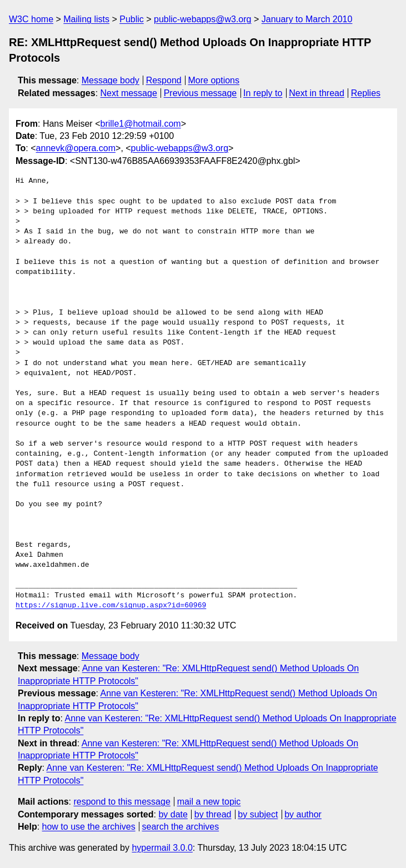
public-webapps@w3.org (202, 19)
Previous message (201, 93)
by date (173, 814)
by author (303, 814)
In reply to (263, 93)
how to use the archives (89, 827)
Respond (164, 80)
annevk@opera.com (76, 148)
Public (132, 19)
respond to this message (122, 802)
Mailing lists (86, 19)
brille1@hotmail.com (140, 124)
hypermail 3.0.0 (162, 848)
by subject (258, 814)
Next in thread (317, 93)
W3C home (31, 19)
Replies (366, 93)
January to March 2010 (307, 19)
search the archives (181, 827)
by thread (213, 814)
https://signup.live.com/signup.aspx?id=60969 (111, 606)
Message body (111, 80)
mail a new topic (209, 802)
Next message (129, 93)
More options (214, 80)
